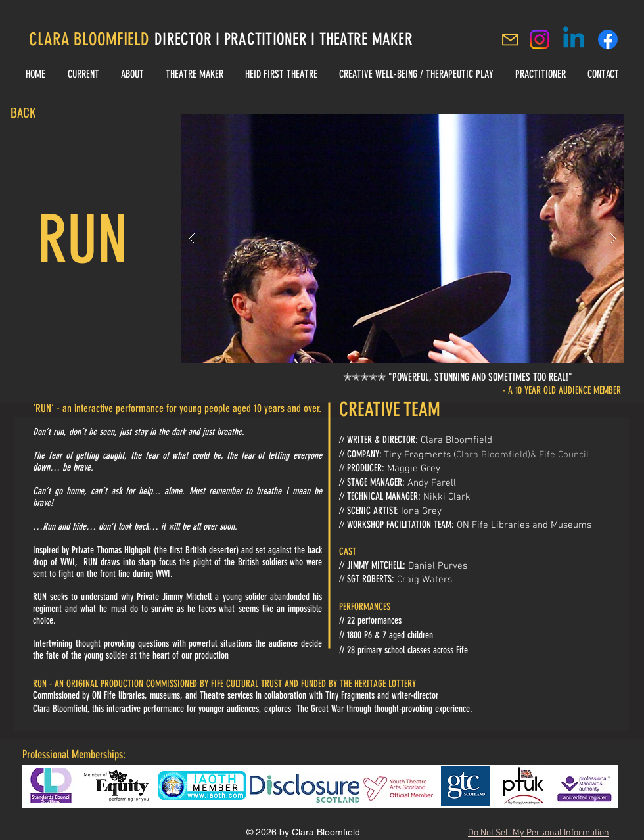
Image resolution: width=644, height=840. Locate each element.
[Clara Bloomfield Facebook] (608, 39)
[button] (402, 239)
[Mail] (510, 39)
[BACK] (23, 112)
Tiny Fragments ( (420, 455)
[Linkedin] (574, 39)
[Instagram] (540, 39)
